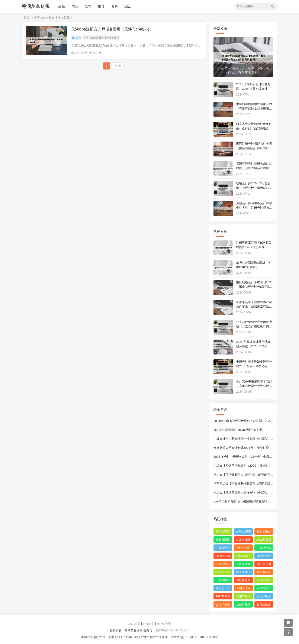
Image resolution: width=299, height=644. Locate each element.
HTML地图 (164, 624)
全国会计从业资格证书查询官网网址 (243, 589)
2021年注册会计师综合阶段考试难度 (264, 565)
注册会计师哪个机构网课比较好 (223, 589)
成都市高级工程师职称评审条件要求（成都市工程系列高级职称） (254, 307)
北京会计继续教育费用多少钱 (243, 540)
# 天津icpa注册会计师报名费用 (102, 38)
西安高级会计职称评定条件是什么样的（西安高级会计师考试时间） (254, 128)
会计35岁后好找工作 (223, 605)
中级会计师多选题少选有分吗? (223, 548)
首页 (27, 17)
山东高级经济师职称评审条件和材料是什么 (223, 581)
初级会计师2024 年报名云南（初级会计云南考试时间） (253, 188)
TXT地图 (148, 624)
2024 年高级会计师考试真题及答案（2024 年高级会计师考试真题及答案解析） (254, 346)
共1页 (118, 66)
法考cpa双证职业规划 (243, 532)
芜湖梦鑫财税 (36, 6)
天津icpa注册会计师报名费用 (243, 557)
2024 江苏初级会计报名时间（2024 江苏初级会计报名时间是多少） (253, 89)
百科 (115, 6)
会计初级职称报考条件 (264, 581)
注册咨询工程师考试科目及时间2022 (223, 532)
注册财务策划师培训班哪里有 (243, 605)
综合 (128, 6)
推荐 (101, 6)
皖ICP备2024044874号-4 (172, 630)
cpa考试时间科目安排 (223, 573)
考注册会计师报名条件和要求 (264, 573)
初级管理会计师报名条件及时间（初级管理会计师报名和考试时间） (254, 168)
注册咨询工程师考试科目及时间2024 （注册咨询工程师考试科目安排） (254, 247)
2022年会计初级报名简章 (264, 557)
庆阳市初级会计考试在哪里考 (243, 597)
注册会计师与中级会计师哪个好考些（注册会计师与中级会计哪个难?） (254, 208)
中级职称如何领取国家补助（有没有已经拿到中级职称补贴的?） (254, 109)
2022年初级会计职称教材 (223, 557)
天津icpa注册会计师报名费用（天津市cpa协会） (112, 29)
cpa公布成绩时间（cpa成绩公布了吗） (239, 430)
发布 (88, 6)
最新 (62, 6)
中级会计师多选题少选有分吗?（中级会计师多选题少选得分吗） (254, 366)
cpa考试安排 (264, 588)
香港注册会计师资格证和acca (264, 605)
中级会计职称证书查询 (264, 548)
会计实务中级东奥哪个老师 (243, 548)
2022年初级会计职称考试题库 (223, 597)
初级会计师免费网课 (243, 565)
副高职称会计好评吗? (264, 597)
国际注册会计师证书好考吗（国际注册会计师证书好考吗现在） (254, 148)
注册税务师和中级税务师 (243, 581)
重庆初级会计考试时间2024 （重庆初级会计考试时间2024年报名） (254, 287)
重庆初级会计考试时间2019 (264, 532)
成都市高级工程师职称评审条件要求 (223, 540)
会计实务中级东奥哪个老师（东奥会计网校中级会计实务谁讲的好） (254, 386)
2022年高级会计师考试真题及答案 (264, 540)
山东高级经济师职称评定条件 (243, 573)
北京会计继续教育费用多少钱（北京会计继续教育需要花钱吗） (254, 326)
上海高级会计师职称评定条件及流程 (223, 565)
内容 (75, 6)
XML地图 (134, 624)
